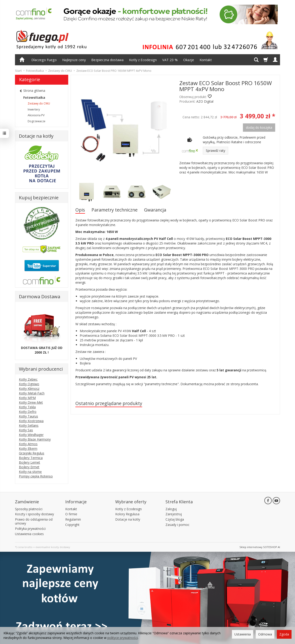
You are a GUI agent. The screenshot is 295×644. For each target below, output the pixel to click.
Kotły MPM (27, 398)
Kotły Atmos (28, 444)
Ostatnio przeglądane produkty (109, 403)
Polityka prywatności (30, 528)
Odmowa (265, 634)
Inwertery (34, 109)
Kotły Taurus (28, 416)
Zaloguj (171, 508)
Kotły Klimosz (29, 389)
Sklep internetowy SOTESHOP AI (260, 547)
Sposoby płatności (29, 508)
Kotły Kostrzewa (31, 421)
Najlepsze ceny (74, 60)
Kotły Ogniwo (29, 384)
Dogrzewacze (37, 121)
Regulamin (73, 519)
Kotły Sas (26, 430)
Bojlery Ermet (29, 467)
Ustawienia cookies (29, 533)
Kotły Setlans (29, 425)
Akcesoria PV (36, 115)
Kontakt (206, 60)
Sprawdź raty (215, 151)
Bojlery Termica (31, 458)
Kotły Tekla (27, 407)
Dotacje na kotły (128, 519)
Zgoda (284, 634)
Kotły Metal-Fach (32, 393)
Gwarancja (155, 210)
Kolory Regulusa (127, 514)
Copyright (72, 524)
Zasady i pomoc (177, 524)
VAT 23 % (170, 60)
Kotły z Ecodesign (143, 60)
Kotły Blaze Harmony (35, 439)
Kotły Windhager (31, 435)
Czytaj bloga (175, 519)
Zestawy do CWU (39, 103)
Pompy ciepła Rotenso (36, 476)
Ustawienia (243, 634)
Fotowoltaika (34, 97)
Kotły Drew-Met (31, 402)
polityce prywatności (123, 638)
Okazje (189, 60)
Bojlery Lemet (29, 462)
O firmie (71, 514)
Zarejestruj (174, 514)
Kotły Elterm (28, 449)
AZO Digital (205, 101)
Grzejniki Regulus (32, 453)
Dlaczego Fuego (44, 60)
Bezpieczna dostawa (107, 60)
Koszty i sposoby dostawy (34, 514)
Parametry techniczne (115, 210)
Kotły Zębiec (28, 379)
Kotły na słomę (30, 472)
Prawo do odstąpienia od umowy (34, 521)
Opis (80, 210)
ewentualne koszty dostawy (53, 547)
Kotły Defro (28, 412)
